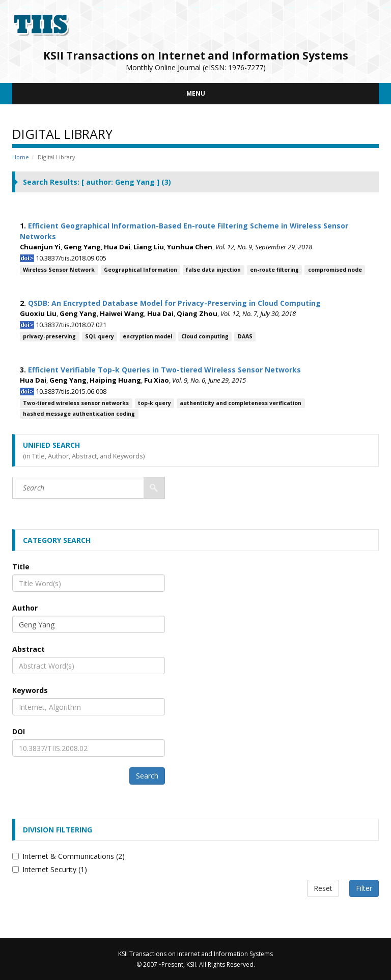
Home (21, 157)
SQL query (100, 336)
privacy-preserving (49, 336)
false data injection (213, 270)
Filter (364, 888)
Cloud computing (205, 336)
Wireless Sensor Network (59, 270)
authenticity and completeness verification (241, 403)
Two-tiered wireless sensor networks (76, 403)
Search (147, 776)
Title (21, 567)
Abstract (29, 649)
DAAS (245, 336)
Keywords (30, 690)
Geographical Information (141, 270)
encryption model (147, 336)
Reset (323, 888)
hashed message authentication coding (79, 414)
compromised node (335, 270)
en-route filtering (274, 270)
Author (25, 608)
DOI (19, 731)
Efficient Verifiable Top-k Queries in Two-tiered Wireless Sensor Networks (164, 370)
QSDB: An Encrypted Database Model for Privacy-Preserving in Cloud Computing (174, 303)
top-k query (155, 403)
